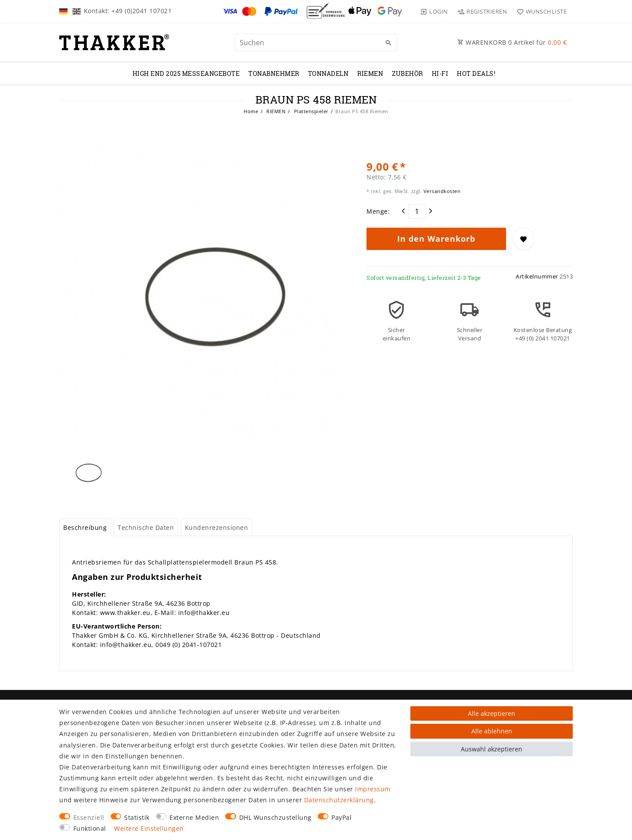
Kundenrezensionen (217, 527)
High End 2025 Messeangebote (186, 73)
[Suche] (388, 43)
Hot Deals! (476, 73)
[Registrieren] (482, 11)
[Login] (434, 11)
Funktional (90, 828)
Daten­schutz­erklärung (339, 800)
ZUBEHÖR (408, 73)
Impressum (373, 789)
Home (251, 111)
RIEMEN (370, 73)
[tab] (85, 527)
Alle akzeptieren (492, 713)
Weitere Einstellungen (149, 828)
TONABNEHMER (274, 73)
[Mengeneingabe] (417, 211)
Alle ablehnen (492, 731)
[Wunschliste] (540, 11)
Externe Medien (194, 817)
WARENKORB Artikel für (512, 42)
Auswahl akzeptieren (492, 749)
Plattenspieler (311, 111)
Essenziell (89, 817)
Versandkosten (441, 191)
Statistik (137, 817)
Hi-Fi (440, 73)
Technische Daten (146, 527)
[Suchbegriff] (316, 43)
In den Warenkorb (436, 239)
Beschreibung (85, 527)
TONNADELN (329, 73)
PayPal (341, 817)
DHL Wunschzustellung (275, 817)
